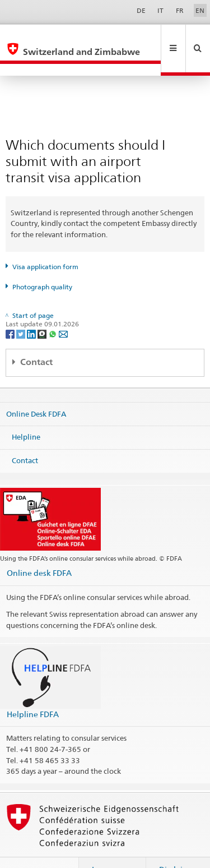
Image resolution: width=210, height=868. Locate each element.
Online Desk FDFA (36, 390)
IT (160, 10)
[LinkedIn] (32, 309)
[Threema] (43, 309)
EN (200, 10)
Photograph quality (42, 263)
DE (141, 10)
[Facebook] (11, 309)
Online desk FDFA (39, 549)
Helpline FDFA (33, 690)
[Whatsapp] (53, 309)
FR (180, 10)
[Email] (63, 309)
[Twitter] (22, 309)
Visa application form (45, 243)
